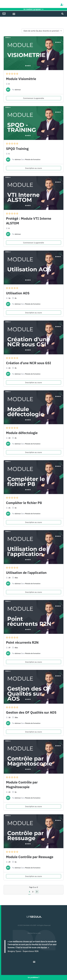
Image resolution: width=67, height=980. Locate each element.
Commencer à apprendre (34, 98)
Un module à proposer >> (33, 9)
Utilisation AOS (18, 293)
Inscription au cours (34, 168)
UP (34, 917)
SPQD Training (17, 149)
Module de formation (33, 159)
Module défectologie (22, 433)
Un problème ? (33, 977)
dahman (18, 90)
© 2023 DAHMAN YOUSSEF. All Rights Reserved (34, 925)
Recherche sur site (34, 933)
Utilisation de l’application (26, 573)
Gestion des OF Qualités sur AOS (31, 712)
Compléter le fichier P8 (24, 503)
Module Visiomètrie (21, 79)
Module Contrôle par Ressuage (30, 857)
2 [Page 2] (33, 892)
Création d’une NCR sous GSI (29, 363)
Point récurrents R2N (22, 642)
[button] (14, 14)
